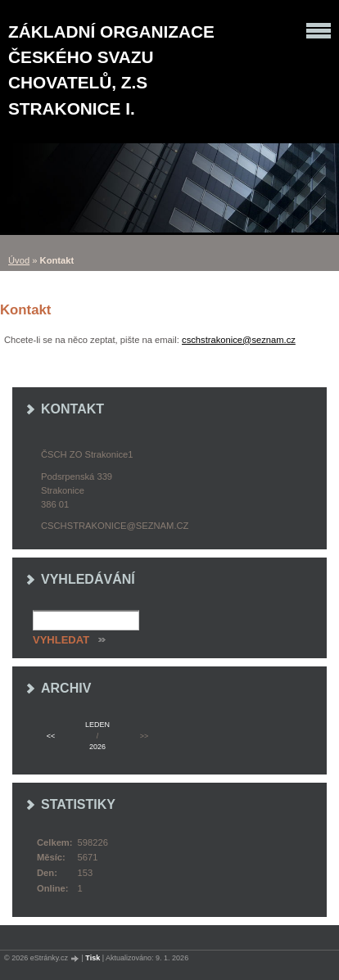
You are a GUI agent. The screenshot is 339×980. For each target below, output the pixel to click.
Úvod (19, 260)
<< (51, 736)
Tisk (93, 958)
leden (97, 725)
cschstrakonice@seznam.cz (239, 340)
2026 (97, 747)
